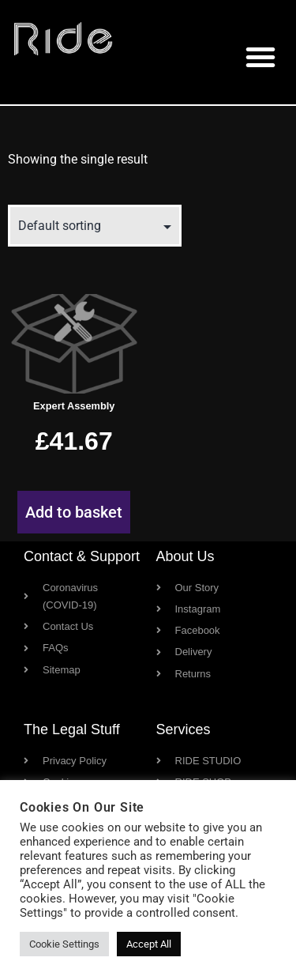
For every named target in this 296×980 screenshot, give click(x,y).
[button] (260, 57)
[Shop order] (95, 226)
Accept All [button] (149, 944)
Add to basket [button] (74, 512)
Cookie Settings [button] (64, 944)
